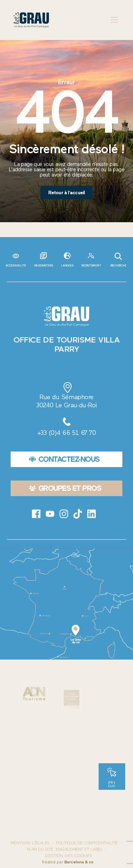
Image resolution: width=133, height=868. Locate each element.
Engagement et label (79, 849)
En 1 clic (112, 784)
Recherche (118, 260)
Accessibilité (16, 266)
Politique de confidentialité (87, 843)
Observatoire (44, 266)
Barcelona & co (79, 862)
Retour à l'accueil (67, 192)
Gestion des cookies (69, 856)
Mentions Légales (30, 843)
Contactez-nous (64, 459)
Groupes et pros (65, 488)
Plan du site (40, 849)
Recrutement (91, 266)
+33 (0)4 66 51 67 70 (66, 433)
